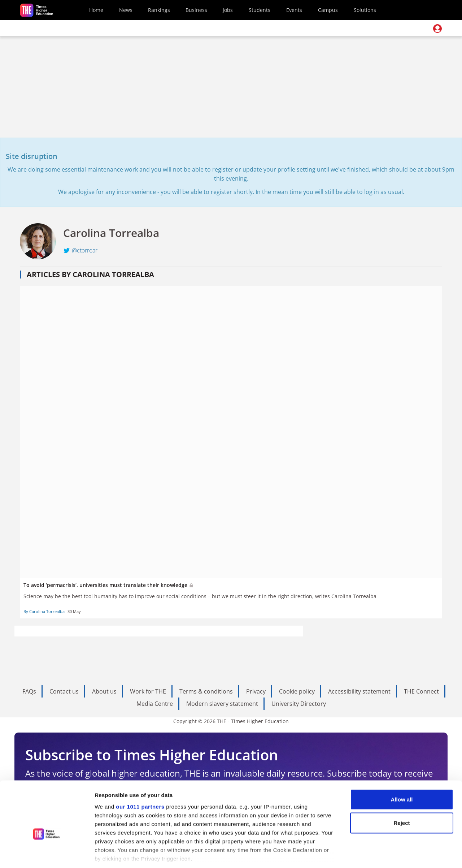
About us (104, 691)
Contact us (64, 691)
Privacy (256, 691)
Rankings (159, 10)
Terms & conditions (206, 691)
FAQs (29, 691)
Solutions (365, 10)
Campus (328, 10)
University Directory (299, 704)
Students (260, 10)
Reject (402, 781)
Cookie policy (297, 691)
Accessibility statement (359, 691)
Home (96, 10)
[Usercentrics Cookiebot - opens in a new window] (47, 854)
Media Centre (155, 704)
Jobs (228, 10)
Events (294, 10)
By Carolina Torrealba (44, 611)
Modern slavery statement (222, 704)
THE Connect (421, 691)
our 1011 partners (140, 765)
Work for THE (148, 691)
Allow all (402, 758)
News (126, 10)
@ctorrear (85, 250)
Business (196, 10)
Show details (379, 854)
